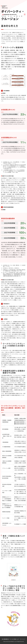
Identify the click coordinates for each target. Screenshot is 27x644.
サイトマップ (23, 639)
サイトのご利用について (14, 639)
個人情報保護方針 (5, 639)
